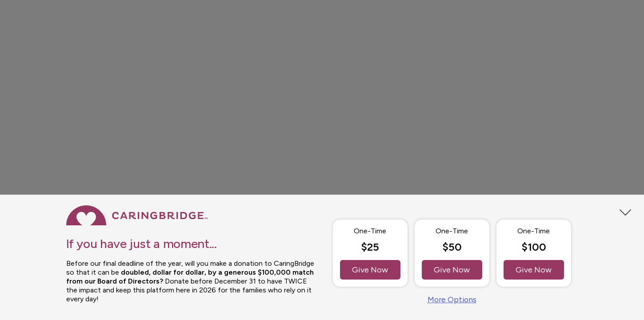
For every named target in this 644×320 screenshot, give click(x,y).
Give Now (370, 270)
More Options (452, 299)
